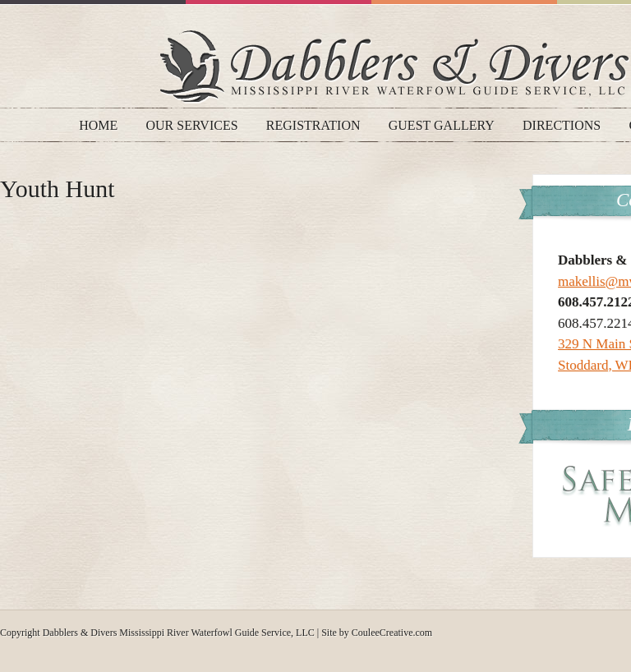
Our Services (192, 125)
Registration (313, 125)
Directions (562, 125)
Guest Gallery (442, 125)
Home (98, 125)
